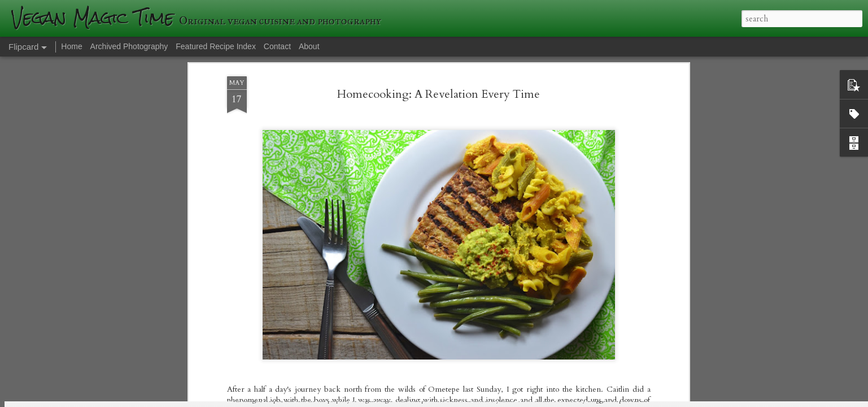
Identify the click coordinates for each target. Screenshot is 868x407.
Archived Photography (129, 46)
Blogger (598, 400)
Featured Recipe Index (216, 46)
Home (71, 46)
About (309, 46)
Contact (277, 46)
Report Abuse (630, 400)
